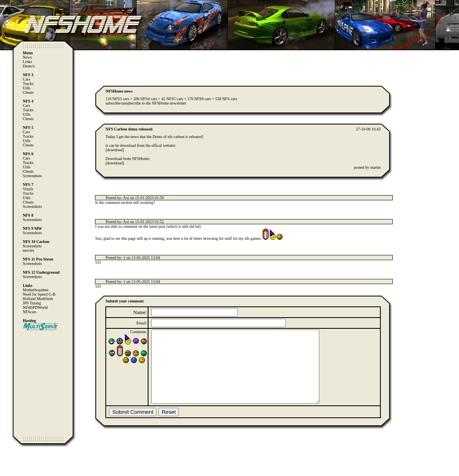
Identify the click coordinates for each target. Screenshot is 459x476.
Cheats (28, 92)
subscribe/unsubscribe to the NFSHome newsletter (146, 103)
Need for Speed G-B (39, 294)
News (27, 57)
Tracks (28, 84)
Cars (26, 79)
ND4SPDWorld (35, 307)
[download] (115, 150)
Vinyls (28, 189)
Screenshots (32, 176)
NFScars (30, 312)
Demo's (29, 66)
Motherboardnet (36, 290)
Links (27, 62)
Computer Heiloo (22, 472)
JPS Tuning (32, 303)
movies (29, 250)
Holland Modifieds (38, 299)
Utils (27, 88)
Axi (126, 198)
